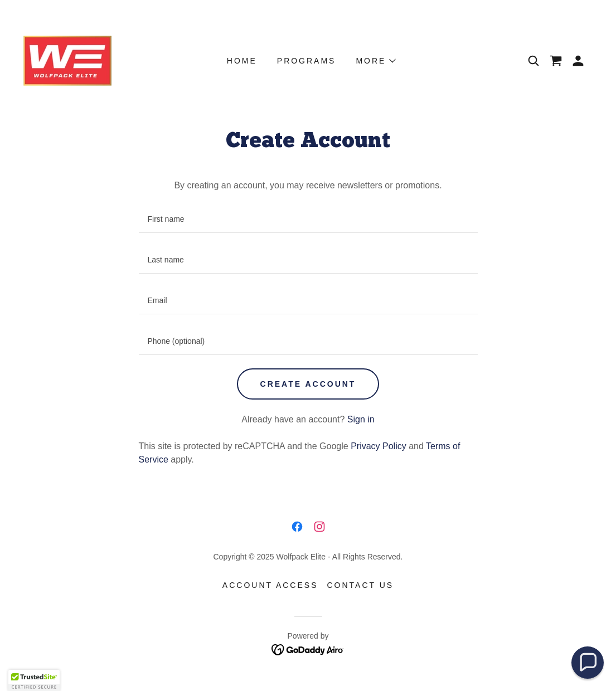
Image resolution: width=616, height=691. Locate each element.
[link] (67, 60)
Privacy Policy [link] (379, 446)
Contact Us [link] (360, 585)
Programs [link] (307, 61)
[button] (578, 61)
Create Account (308, 384)
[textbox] (308, 219)
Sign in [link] (361, 419)
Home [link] (242, 61)
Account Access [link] (270, 585)
